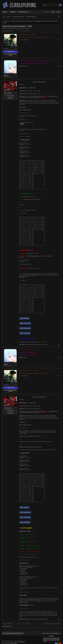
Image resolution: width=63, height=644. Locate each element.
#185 (59, 376)
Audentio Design (21, 642)
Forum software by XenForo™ (13, 641)
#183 (59, 344)
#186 (59, 619)
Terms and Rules (54, 633)
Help (48, 633)
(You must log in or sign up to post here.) (52, 624)
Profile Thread (43, 82)
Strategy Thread (36, 82)
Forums (4, 12)
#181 (59, 40)
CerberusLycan (8, 93)
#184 (59, 358)
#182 (59, 66)
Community (13, 12)
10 (28, 31)
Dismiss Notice (61, 636)
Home (44, 633)
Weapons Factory (27, 110)
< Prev (10, 31)
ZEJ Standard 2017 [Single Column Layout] (13, 633)
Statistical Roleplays (13, 28)
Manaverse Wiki (24, 12)
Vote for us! (51, 636)
